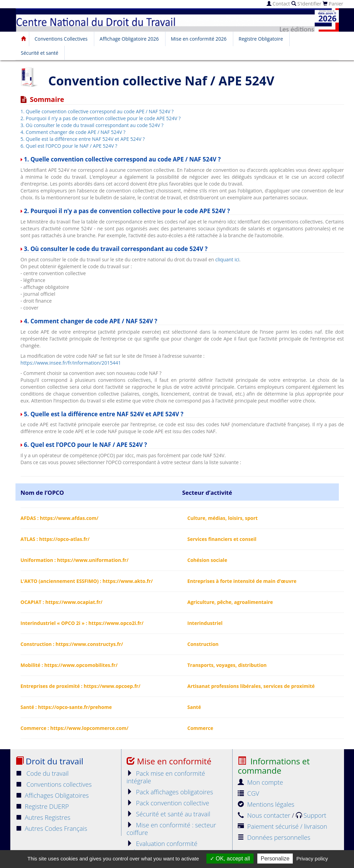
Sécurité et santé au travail (168, 814)
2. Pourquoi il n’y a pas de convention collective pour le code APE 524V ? (101, 118)
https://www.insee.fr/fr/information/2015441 (71, 363)
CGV (248, 793)
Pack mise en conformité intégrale (166, 777)
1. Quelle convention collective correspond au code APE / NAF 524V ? (97, 111)
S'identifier (306, 4)
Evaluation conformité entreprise (162, 847)
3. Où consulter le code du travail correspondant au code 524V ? (92, 125)
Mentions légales (266, 804)
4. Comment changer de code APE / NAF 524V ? (73, 132)
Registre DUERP (42, 806)
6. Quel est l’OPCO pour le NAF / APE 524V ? (69, 146)
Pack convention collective (168, 803)
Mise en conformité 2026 (199, 39)
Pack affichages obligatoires (170, 792)
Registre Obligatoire (261, 39)
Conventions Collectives (61, 39)
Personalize (275, 859)
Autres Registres (43, 817)
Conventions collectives (54, 784)
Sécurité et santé (40, 53)
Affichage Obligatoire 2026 (129, 39)
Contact (278, 4)
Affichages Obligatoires (52, 795)
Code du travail (42, 773)
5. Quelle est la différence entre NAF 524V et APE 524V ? (83, 139)
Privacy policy (312, 859)
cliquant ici (227, 259)
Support (311, 815)
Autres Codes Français (51, 828)
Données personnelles (274, 837)
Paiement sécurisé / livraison (282, 826)
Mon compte (260, 782)
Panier (333, 4)
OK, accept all (230, 859)
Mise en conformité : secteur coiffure (171, 829)
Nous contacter (265, 815)
